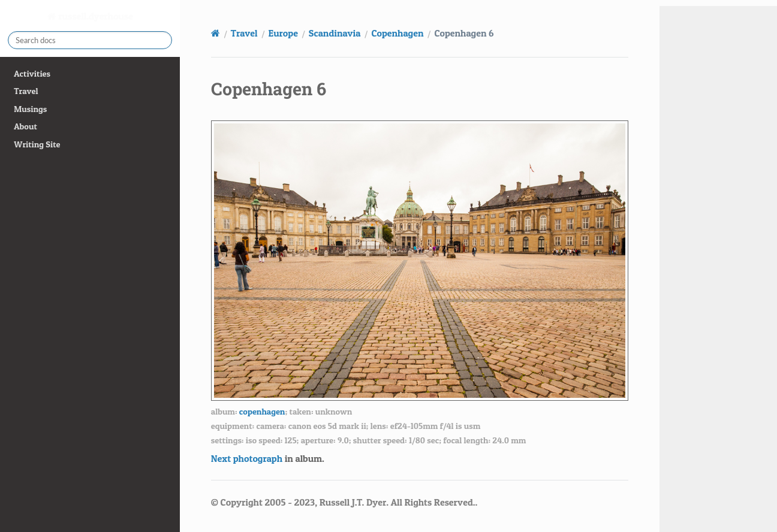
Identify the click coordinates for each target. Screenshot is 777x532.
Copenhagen (397, 33)
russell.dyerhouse (95, 16)
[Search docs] (90, 40)
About (25, 126)
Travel (26, 91)
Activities (32, 74)
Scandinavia (335, 33)
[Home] (216, 33)
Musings (30, 109)
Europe (283, 33)
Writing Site (37, 144)
